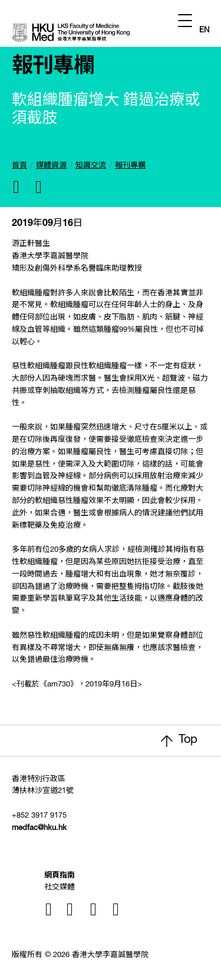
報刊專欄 (130, 166)
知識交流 (91, 166)
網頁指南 (60, 876)
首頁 (19, 166)
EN (204, 31)
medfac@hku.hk (39, 829)
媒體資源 (51, 166)
